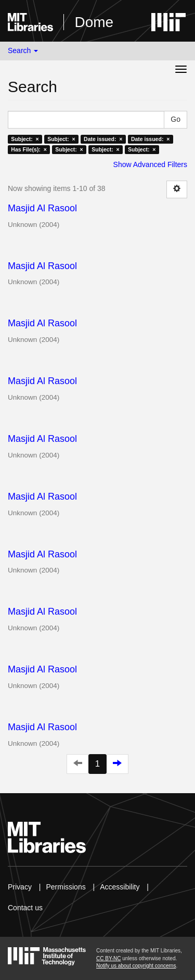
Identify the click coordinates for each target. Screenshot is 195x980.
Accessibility (120, 887)
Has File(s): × (29, 149)
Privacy (20, 887)
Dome (94, 22)
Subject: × (25, 139)
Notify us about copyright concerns (136, 966)
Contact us (25, 908)
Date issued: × (103, 139)
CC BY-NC (108, 958)
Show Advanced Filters (150, 164)
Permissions (66, 887)
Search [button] (23, 50)
